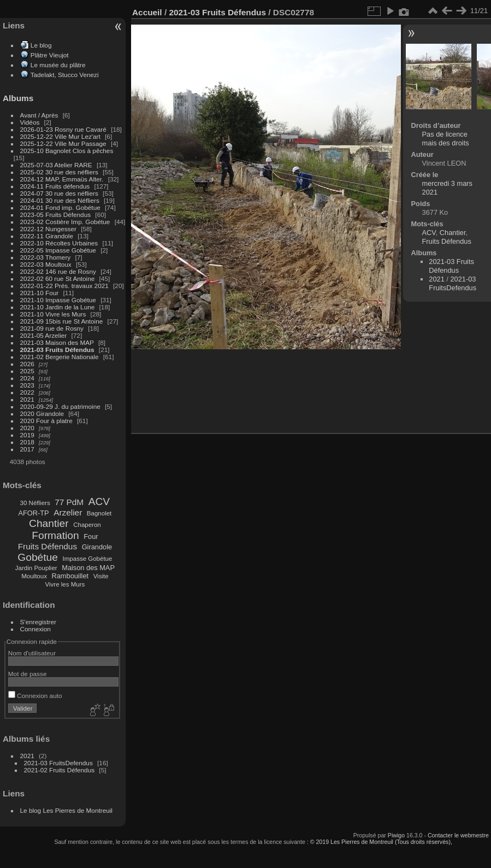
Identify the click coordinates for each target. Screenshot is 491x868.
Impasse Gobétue (88, 559)
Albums (18, 98)
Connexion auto (35, 696)
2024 (27, 378)
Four (91, 536)
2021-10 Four (40, 293)
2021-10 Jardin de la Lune (58, 307)
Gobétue (38, 557)
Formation (55, 535)
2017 (27, 449)
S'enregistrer (38, 622)
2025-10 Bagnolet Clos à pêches (67, 151)
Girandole (97, 547)
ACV (99, 502)
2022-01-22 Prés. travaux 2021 (64, 286)
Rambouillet (70, 576)
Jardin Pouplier (36, 568)
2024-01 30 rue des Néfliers (61, 200)
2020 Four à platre (46, 421)
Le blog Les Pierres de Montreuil (66, 810)
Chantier (49, 523)
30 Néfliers (35, 503)
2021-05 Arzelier (44, 335)
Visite (101, 576)
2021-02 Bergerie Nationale (60, 357)
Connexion (36, 629)
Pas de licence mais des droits (446, 139)
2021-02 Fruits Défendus (60, 770)
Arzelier (68, 512)
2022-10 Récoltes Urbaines (59, 243)
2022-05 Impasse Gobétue (58, 250)
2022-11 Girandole (47, 236)
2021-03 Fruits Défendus (57, 350)
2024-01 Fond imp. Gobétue (60, 207)
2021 (27, 399)
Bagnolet (99, 513)
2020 (27, 428)
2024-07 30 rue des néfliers (59, 193)
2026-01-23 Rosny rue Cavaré (63, 129)
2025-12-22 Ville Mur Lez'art (60, 136)
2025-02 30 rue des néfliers (59, 172)
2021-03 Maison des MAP (57, 342)
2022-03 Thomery (46, 257)
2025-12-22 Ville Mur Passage (63, 143)
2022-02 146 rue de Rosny (58, 271)
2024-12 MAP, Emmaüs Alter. (62, 179)
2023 (27, 385)
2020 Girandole (42, 414)
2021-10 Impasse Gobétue (58, 300)
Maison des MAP (88, 568)
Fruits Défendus (48, 546)
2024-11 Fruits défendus (55, 186)
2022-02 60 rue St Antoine (58, 278)
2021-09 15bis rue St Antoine (62, 321)
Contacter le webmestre (458, 835)
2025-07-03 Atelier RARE (56, 165)
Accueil (147, 12)
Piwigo (396, 835)
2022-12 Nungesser (48, 229)
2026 (27, 364)
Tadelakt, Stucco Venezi (65, 75)
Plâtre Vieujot (50, 55)
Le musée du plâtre (58, 65)
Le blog (41, 45)
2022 (27, 392)
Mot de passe (28, 674)
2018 (27, 442)
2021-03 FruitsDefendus (58, 763)
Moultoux (34, 576)
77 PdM (69, 502)
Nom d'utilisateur (32, 653)
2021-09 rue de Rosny (52, 328)
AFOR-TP (33, 513)
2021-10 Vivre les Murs (53, 314)
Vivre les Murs (65, 584)
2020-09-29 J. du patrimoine (60, 406)
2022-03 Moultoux (46, 264)
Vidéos (30, 122)
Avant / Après (39, 115)
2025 (27, 371)
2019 (27, 435)
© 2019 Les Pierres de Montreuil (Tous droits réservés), (381, 842)
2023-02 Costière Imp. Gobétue (65, 222)
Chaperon (87, 525)
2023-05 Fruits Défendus (56, 215)
